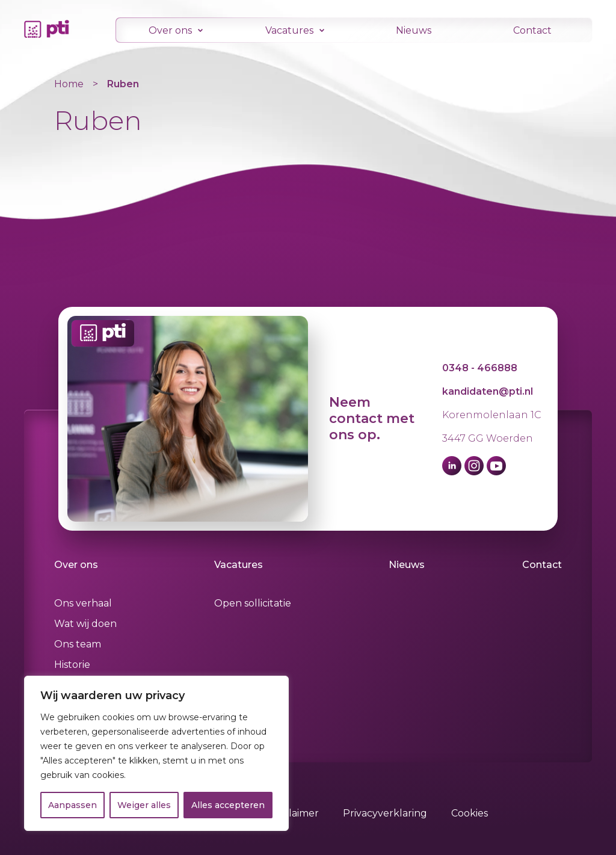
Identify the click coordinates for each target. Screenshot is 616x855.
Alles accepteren (228, 805)
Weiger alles (144, 805)
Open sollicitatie (253, 603)
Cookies (470, 813)
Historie (72, 665)
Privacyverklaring (385, 813)
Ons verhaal (83, 603)
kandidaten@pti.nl (488, 391)
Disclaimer (294, 813)
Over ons (170, 30)
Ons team (78, 644)
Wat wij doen (85, 624)
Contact (532, 30)
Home (69, 84)
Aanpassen (72, 805)
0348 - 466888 (480, 368)
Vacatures (289, 30)
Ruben (123, 84)
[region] (156, 753)
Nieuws (414, 30)
